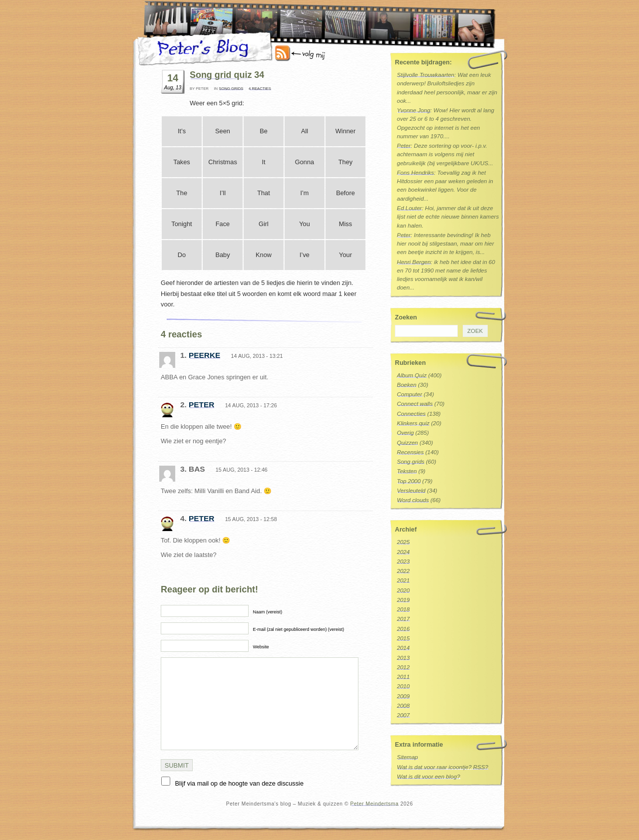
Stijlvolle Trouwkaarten (426, 75)
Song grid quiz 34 (227, 75)
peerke (204, 355)
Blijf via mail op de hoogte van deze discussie (240, 783)
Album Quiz (412, 375)
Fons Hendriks (415, 173)
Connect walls (415, 404)
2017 (403, 619)
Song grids (231, 89)
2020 (403, 590)
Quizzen (407, 443)
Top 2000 (409, 481)
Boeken (407, 385)
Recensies (410, 452)
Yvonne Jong (414, 110)
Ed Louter (409, 208)
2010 (403, 686)
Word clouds (413, 500)
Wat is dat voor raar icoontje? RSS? (443, 767)
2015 (403, 638)
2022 (403, 571)
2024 (403, 552)
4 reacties (260, 89)
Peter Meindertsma (375, 804)
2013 (403, 658)
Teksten (407, 471)
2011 (403, 677)
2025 (403, 542)
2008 (403, 706)
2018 (403, 609)
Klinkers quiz (413, 423)
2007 (403, 715)
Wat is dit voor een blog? (429, 777)
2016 (403, 629)
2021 (403, 580)
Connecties (411, 414)
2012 (403, 667)
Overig (405, 433)
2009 (403, 696)
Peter (201, 405)
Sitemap (407, 757)
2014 (403, 648)
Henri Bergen (414, 262)
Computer (410, 394)
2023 (403, 561)
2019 (403, 600)
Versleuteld (411, 491)
